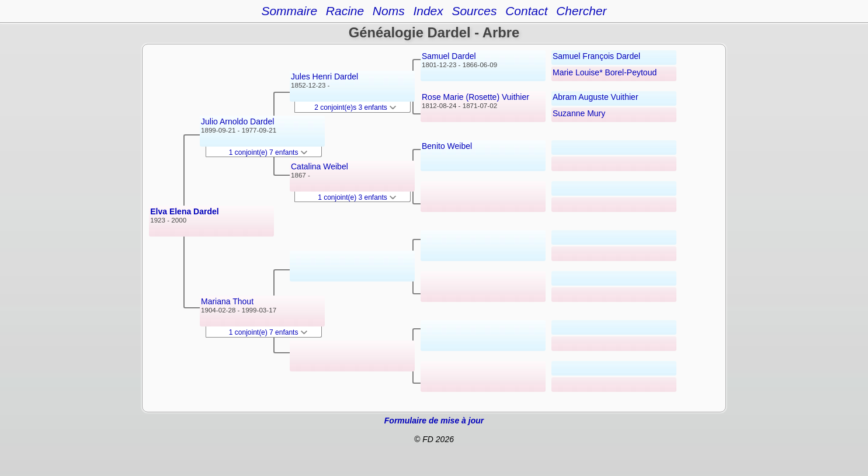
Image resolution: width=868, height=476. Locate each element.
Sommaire (289, 11)
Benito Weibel (447, 146)
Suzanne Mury (579, 113)
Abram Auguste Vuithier (596, 97)
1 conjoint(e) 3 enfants (357, 197)
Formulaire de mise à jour (434, 421)
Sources (474, 11)
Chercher (581, 11)
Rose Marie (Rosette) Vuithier (475, 97)
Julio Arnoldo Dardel (237, 121)
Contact (526, 11)
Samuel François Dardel (596, 56)
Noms (389, 11)
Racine (345, 11)
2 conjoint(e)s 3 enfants (355, 107)
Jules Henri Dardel (324, 77)
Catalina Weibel (320, 166)
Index (428, 11)
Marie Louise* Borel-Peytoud (605, 72)
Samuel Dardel (449, 56)
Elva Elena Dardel (185, 211)
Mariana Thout (227, 301)
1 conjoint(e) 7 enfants (268, 152)
